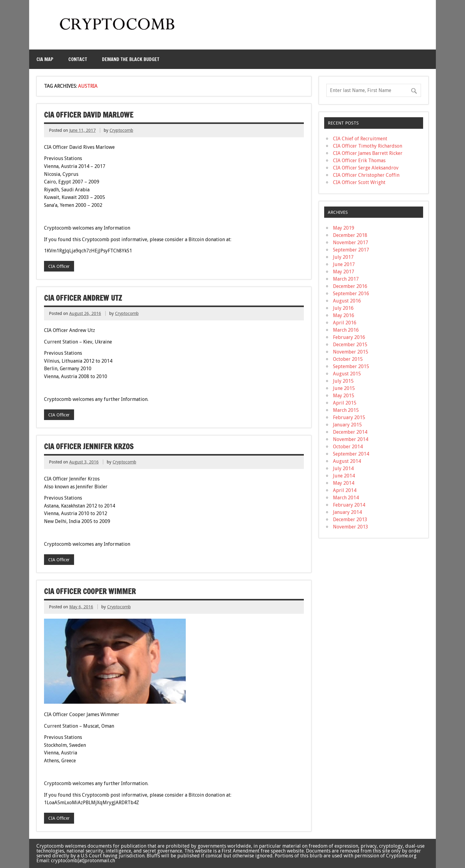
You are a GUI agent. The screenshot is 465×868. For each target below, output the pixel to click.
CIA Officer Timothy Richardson (368, 146)
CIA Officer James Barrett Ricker (368, 153)
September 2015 (351, 366)
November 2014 (351, 439)
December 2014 (350, 432)
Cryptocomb (121, 130)
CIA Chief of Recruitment (360, 139)
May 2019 (344, 228)
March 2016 (346, 330)
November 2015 (351, 352)
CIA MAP (45, 59)
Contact (78, 59)
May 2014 (344, 483)
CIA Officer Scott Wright (359, 182)
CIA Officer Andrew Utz (83, 298)
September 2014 (351, 454)
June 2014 (344, 476)
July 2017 (343, 257)
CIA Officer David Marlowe (89, 115)
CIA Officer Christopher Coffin (366, 175)
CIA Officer (59, 266)
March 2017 (346, 279)
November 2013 (351, 527)
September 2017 (351, 250)
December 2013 (350, 519)
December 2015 (350, 345)
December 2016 (350, 286)
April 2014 (345, 490)
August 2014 (347, 461)
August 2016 (347, 301)
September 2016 (351, 294)
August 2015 (347, 374)
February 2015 (349, 417)
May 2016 (344, 315)
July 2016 (343, 308)
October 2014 (348, 447)
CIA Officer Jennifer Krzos (89, 446)
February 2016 (349, 337)
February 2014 (349, 505)
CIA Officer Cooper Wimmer (90, 591)
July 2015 (343, 381)
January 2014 (347, 512)
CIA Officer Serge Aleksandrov (366, 168)
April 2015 (345, 403)
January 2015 (347, 425)
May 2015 (344, 396)
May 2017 (344, 272)
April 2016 (345, 323)
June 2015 (344, 388)
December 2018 (350, 235)
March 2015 (346, 410)
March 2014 (346, 498)
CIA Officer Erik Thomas (359, 161)
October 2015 (348, 359)
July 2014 (343, 468)
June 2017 (344, 264)
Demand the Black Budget (131, 59)
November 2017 (351, 243)
